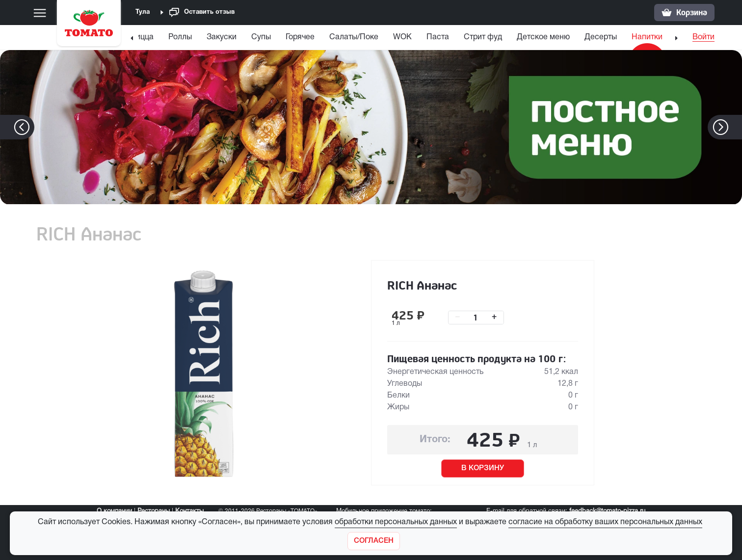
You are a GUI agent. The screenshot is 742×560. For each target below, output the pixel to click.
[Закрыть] (374, 541)
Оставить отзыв (202, 13)
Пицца (142, 37)
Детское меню (543, 37)
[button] (735, 127)
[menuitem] (143, 40)
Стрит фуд (483, 37)
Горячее (300, 37)
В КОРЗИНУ (483, 468)
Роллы (180, 37)
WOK (402, 37)
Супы (261, 37)
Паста (438, 37)
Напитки (647, 37)
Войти (703, 37)
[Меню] (40, 13)
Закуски (222, 37)
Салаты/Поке (354, 37)
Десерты (601, 37)
